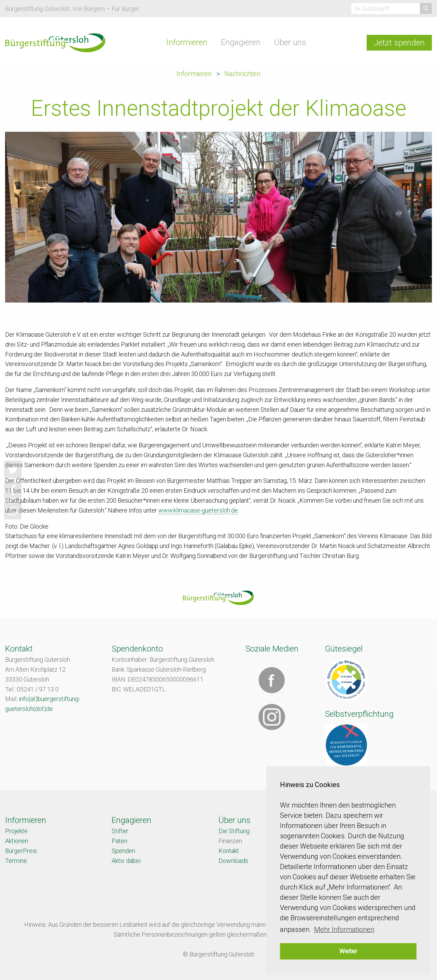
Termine (16, 861)
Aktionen (17, 841)
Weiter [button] (348, 951)
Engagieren (241, 42)
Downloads (233, 861)
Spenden (123, 851)
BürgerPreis (21, 851)
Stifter (120, 831)
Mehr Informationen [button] (344, 929)
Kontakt (229, 851)
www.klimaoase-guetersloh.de (198, 510)
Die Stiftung (234, 831)
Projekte (16, 831)
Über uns (290, 42)
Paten (119, 841)
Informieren (187, 42)
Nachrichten (242, 74)
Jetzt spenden (399, 43)
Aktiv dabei (126, 861)
